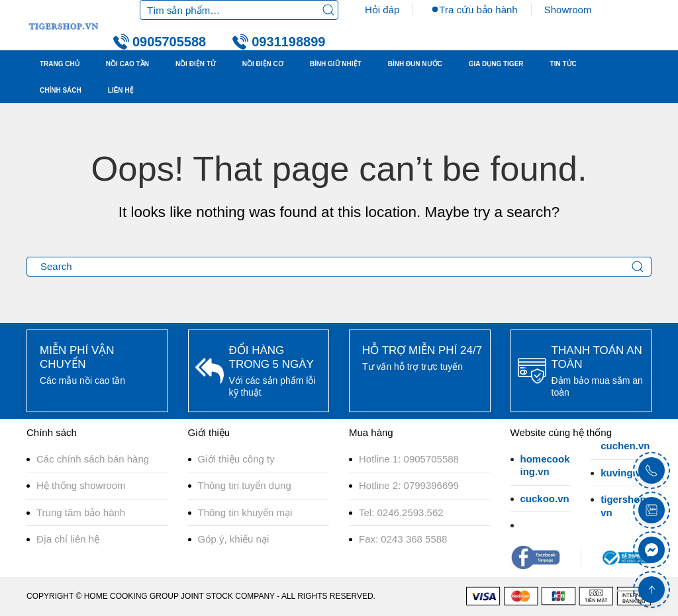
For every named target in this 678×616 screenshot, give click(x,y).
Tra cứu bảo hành (478, 10)
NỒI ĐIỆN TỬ (196, 64)
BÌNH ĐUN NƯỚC (415, 64)
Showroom (568, 10)
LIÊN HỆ (121, 90)
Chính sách (61, 90)
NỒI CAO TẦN (127, 64)
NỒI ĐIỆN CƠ (263, 64)
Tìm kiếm (328, 10)
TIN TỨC (563, 64)
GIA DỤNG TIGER (496, 64)
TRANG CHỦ (60, 64)
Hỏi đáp (382, 10)
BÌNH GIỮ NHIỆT (336, 64)
